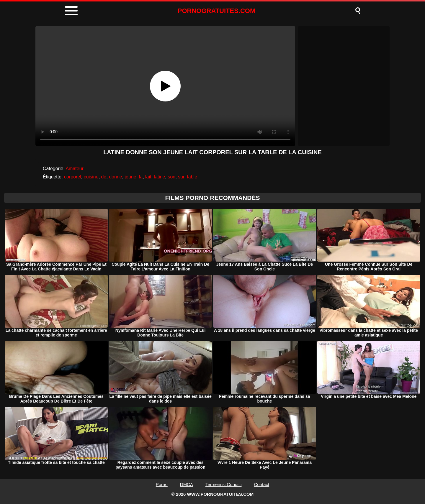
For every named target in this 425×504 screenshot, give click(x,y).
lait (148, 177)
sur (181, 177)
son (171, 177)
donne (116, 177)
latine (159, 177)
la (141, 177)
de (104, 177)
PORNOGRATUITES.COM (217, 11)
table (192, 177)
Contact (262, 484)
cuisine (91, 177)
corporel (73, 177)
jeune (131, 177)
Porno (162, 484)
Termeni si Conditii (224, 484)
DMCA (187, 484)
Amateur (74, 169)
